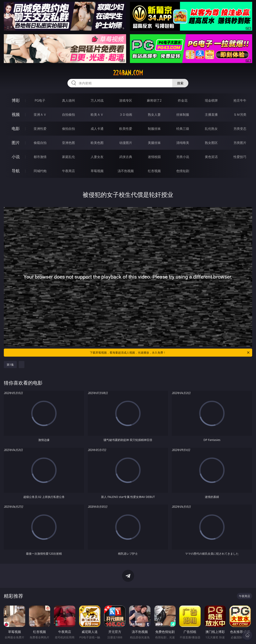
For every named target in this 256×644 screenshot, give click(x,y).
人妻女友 (97, 157)
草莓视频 (97, 171)
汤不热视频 (126, 171)
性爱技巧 (240, 157)
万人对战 (97, 100)
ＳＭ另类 (240, 115)
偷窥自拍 (40, 143)
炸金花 (183, 100)
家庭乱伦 (68, 157)
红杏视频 (154, 171)
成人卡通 (97, 129)
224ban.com (128, 73)
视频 (16, 114)
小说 (16, 157)
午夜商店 (68, 171)
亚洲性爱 (40, 129)
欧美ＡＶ (97, 115)
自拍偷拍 (68, 115)
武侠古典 (126, 157)
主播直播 (211, 115)
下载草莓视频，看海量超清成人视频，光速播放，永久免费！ (170, 353)
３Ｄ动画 (126, 115)
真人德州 (68, 100)
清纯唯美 (183, 143)
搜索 (180, 83)
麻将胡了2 (154, 100)
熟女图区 (211, 143)
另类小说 (183, 157)
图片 (16, 143)
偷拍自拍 (68, 129)
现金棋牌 (211, 100)
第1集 (10, 365)
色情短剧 (183, 171)
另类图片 (240, 143)
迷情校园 (154, 157)
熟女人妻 (154, 115)
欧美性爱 (126, 129)
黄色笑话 (211, 157)
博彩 (16, 100)
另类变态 (240, 129)
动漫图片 (126, 143)
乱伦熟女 (211, 129)
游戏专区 (126, 100)
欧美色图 (97, 143)
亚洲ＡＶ (40, 115)
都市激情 (40, 157)
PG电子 (40, 100)
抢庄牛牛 (240, 100)
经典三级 (183, 129)
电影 (16, 128)
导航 (16, 171)
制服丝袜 (154, 129)
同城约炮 (40, 171)
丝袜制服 (183, 115)
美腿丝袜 (154, 143)
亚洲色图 (68, 143)
